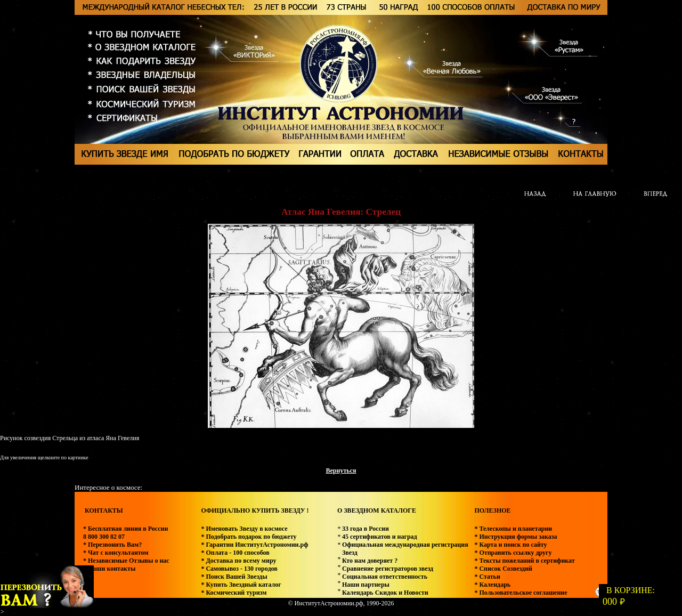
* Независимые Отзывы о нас (126, 561)
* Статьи (487, 577)
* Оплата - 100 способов (235, 553)
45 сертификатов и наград (380, 537)
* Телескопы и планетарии (513, 529)
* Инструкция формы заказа (515, 537)
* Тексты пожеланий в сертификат (524, 561)
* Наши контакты (109, 569)
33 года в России (366, 529)
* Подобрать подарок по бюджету (249, 537)
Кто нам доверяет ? (370, 561)
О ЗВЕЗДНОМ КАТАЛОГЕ (377, 510)
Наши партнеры (366, 585)
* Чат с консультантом (116, 553)
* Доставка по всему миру (238, 561)
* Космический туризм (234, 593)
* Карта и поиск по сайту (510, 545)
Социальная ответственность (385, 577)
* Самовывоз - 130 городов (239, 569)
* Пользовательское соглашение (521, 593)
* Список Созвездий (503, 569)
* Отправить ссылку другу (513, 553)
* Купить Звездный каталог (241, 585)
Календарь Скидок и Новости (385, 593)
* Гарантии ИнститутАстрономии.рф (254, 545)
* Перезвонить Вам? (112, 545)
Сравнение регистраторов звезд (388, 569)
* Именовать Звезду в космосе (244, 529)
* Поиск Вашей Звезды (234, 577)
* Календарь (492, 585)
